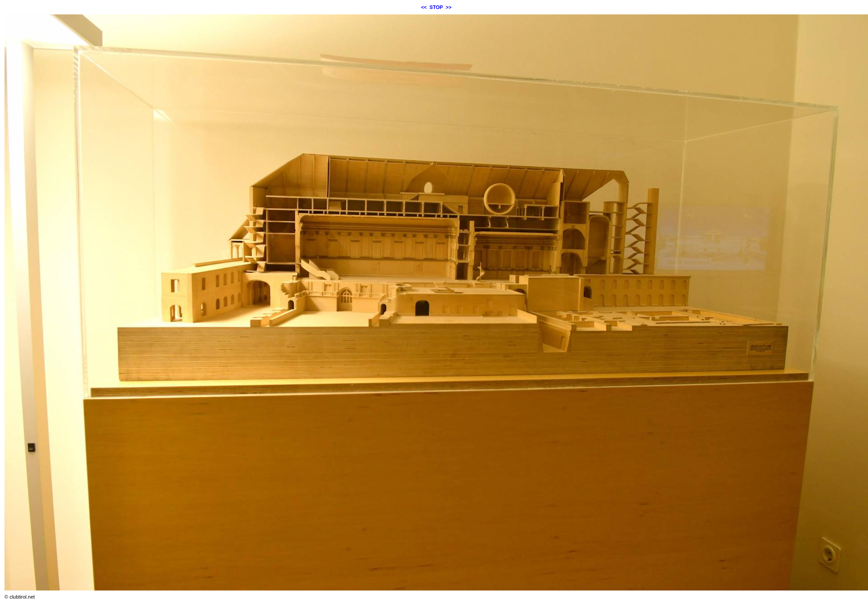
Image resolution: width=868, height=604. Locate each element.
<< (424, 7)
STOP (436, 7)
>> (449, 7)
